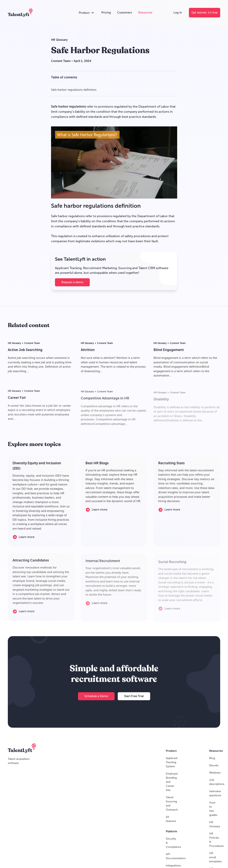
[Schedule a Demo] (96, 698)
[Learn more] (27, 539)
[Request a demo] (72, 282)
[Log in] (178, 13)
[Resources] (145, 13)
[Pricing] (106, 13)
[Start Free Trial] (134, 698)
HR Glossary (59, 40)
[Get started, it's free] (205, 13)
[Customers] (125, 13)
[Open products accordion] (87, 13)
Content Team (61, 61)
